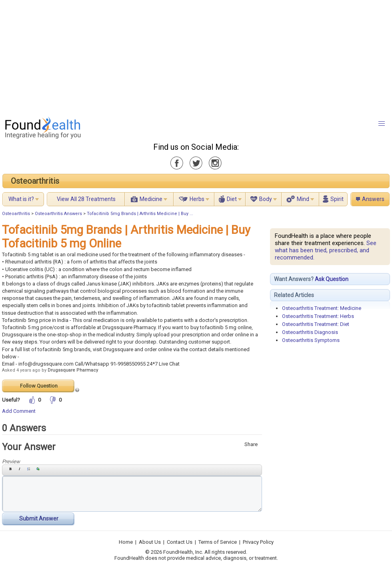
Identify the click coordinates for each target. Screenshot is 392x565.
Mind (303, 199)
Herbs (197, 199)
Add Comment (19, 411)
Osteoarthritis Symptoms (311, 340)
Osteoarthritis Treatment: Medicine (322, 308)
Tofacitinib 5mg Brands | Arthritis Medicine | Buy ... (140, 214)
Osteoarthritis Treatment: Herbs (318, 316)
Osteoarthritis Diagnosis (310, 332)
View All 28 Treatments (86, 199)
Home (126, 542)
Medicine (151, 199)
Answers (373, 199)
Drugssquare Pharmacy (73, 370)
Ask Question (332, 279)
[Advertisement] (179, 56)
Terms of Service (218, 542)
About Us (150, 542)
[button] (382, 124)
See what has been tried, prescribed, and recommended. (326, 250)
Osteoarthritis (35, 181)
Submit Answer (39, 519)
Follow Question (39, 386)
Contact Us (180, 542)
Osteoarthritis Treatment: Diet (316, 324)
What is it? (21, 199)
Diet (232, 199)
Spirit (337, 199)
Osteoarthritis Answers (58, 214)
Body (266, 199)
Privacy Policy (258, 542)
